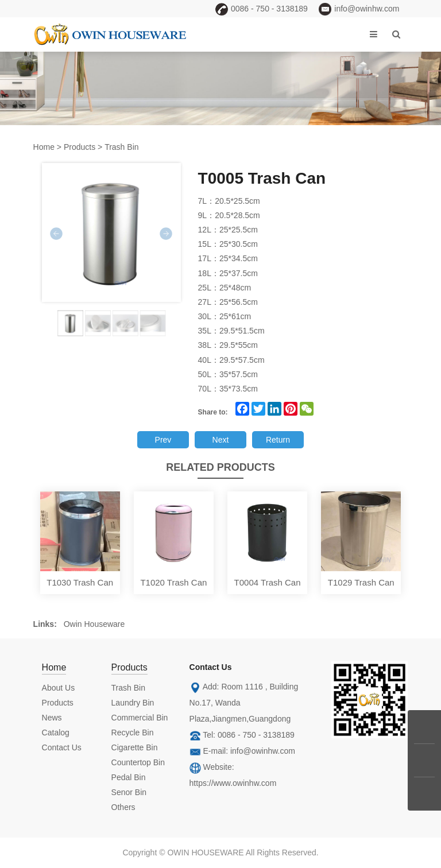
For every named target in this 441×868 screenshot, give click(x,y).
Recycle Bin (133, 733)
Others (123, 807)
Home (44, 147)
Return (278, 440)
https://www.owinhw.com (233, 783)
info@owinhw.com (263, 751)
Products (80, 147)
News (52, 718)
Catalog (56, 733)
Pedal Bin (129, 777)
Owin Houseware (94, 624)
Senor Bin (129, 792)
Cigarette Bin (135, 747)
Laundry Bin (133, 703)
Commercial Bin (140, 718)
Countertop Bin (138, 762)
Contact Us (62, 747)
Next (221, 440)
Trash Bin (121, 147)
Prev (163, 440)
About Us (59, 688)
